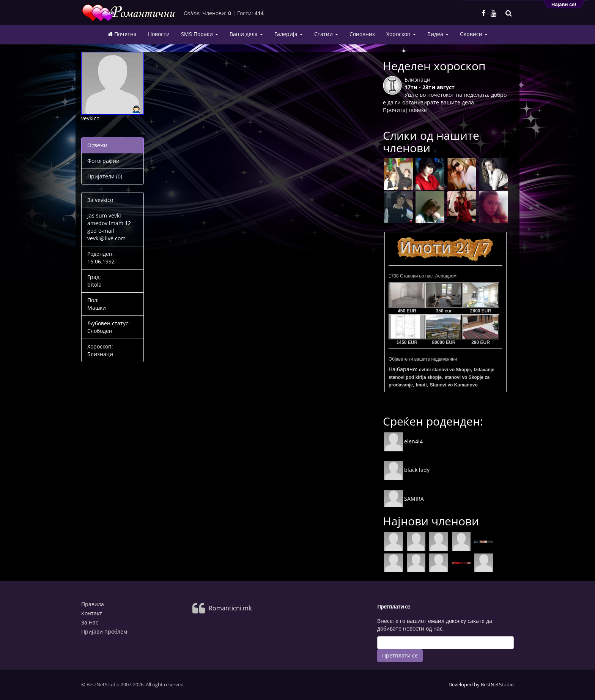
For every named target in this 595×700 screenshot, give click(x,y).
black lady (407, 470)
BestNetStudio (497, 684)
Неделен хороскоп (434, 66)
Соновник (362, 34)
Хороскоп (401, 34)
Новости (159, 34)
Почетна (122, 34)
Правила (93, 604)
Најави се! (564, 4)
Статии (326, 34)
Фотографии (103, 161)
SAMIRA (404, 499)
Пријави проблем (104, 631)
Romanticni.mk (230, 608)
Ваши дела (246, 34)
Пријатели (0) (105, 176)
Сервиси (474, 34)
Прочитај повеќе (405, 110)
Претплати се (400, 655)
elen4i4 (403, 441)
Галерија (289, 34)
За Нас (90, 622)
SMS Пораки (200, 34)
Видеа (438, 34)
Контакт (92, 613)
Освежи (97, 145)
